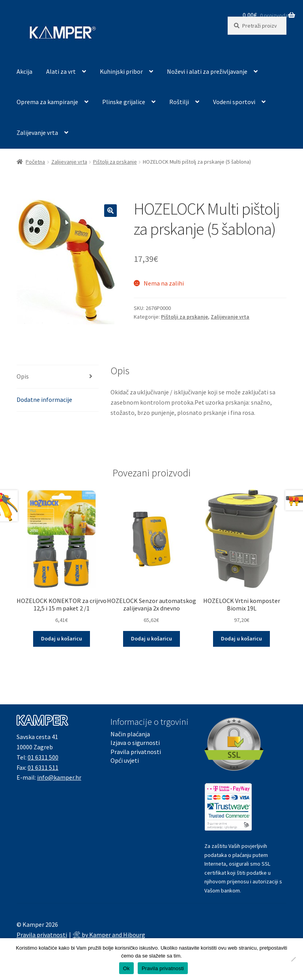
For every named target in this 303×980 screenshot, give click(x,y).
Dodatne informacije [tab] (44, 399)
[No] (293, 959)
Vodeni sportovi (234, 102)
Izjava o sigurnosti (135, 743)
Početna (35, 162)
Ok (126, 968)
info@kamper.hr (59, 777)
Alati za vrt (61, 71)
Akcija (24, 71)
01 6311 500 (43, 757)
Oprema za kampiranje (47, 102)
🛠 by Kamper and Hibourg (109, 935)
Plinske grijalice (124, 102)
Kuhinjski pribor (121, 71)
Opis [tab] (23, 376)
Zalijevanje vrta (37, 133)
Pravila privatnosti (136, 752)
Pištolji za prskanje (115, 162)
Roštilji (179, 102)
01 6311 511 (43, 767)
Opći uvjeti (125, 760)
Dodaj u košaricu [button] (62, 638)
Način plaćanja (130, 734)
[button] (110, 211)
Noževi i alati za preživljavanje (207, 71)
